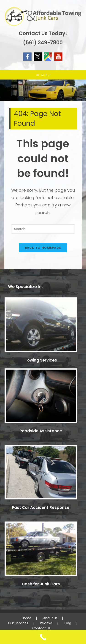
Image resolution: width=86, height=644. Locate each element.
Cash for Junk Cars (41, 584)
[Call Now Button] (43, 637)
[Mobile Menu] (43, 75)
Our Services (18, 623)
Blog (68, 623)
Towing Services (41, 360)
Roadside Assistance (41, 431)
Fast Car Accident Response (41, 507)
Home (27, 618)
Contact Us (41, 628)
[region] (43, 90)
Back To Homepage (43, 248)
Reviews (46, 623)
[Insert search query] (43, 229)
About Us (50, 618)
